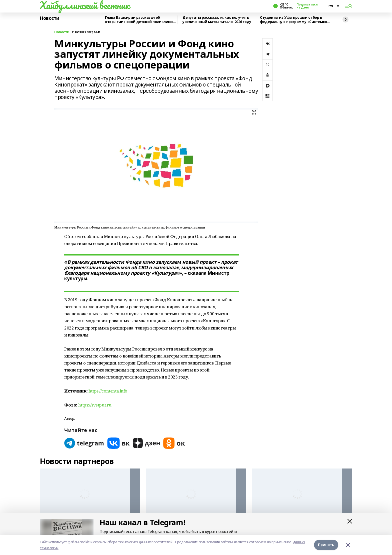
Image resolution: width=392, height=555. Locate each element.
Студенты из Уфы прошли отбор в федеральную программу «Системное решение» (295, 20)
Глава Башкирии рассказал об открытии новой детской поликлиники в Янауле (141, 20)
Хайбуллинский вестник (84, 5)
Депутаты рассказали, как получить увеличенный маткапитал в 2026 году (217, 20)
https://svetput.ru (95, 405)
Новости (49, 18)
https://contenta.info (108, 391)
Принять (326, 545)
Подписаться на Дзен (307, 6)
